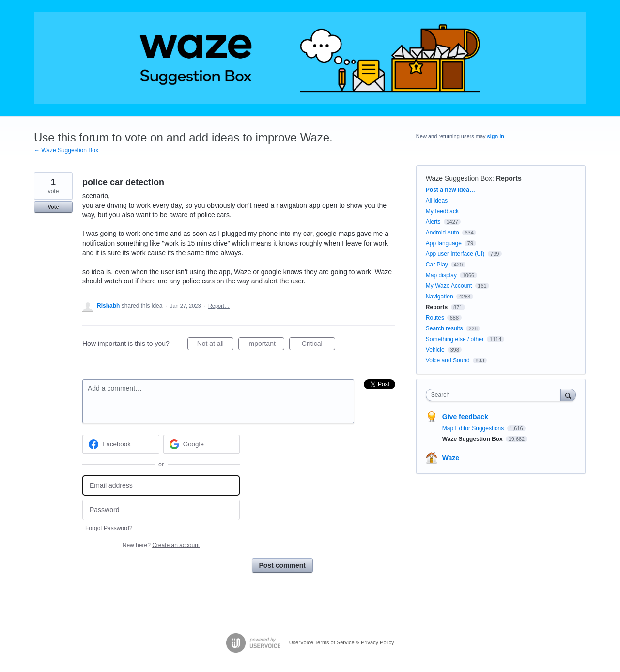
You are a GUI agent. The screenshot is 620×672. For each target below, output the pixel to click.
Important (266, 345)
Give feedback (465, 417)
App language (444, 243)
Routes (435, 318)
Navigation (440, 297)
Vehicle (435, 350)
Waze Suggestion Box (459, 178)
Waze (451, 458)
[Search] (568, 395)
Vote (53, 207)
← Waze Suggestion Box (66, 150)
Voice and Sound (448, 360)
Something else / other (455, 339)
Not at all (215, 345)
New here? (161, 545)
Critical (318, 345)
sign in (496, 136)
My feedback (442, 211)
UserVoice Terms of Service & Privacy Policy (342, 642)
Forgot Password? (109, 528)
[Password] (161, 510)
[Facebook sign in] (121, 444)
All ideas (437, 201)
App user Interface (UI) (455, 254)
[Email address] (161, 486)
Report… (219, 306)
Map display (441, 275)
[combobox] (496, 395)
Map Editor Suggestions (474, 428)
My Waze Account (449, 286)
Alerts (433, 222)
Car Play (437, 265)
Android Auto (442, 233)
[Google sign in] (202, 444)
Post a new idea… (450, 190)
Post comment (282, 565)
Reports (509, 178)
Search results (444, 328)
